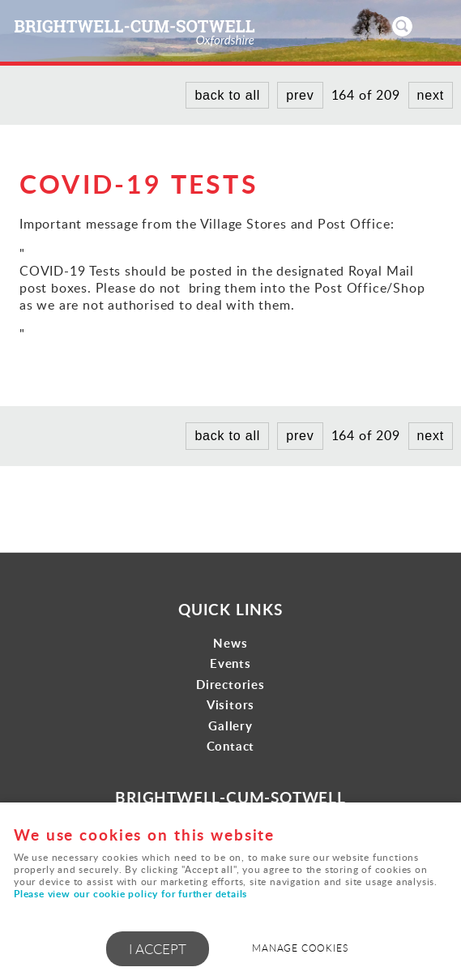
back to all (227, 95)
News (230, 643)
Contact (231, 746)
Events (230, 663)
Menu (433, 26)
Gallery (230, 726)
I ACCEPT (158, 949)
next (431, 95)
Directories (230, 685)
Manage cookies (300, 948)
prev (300, 95)
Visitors (230, 705)
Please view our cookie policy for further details (130, 894)
